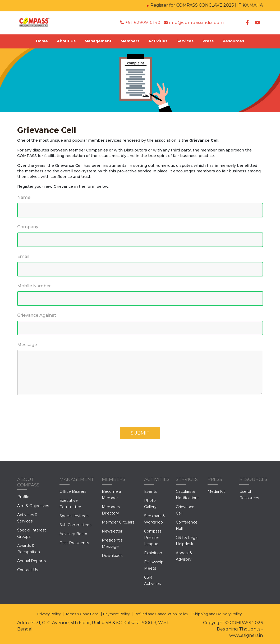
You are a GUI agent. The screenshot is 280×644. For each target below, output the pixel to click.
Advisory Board (73, 534)
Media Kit (216, 491)
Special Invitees (74, 516)
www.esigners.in (246, 635)
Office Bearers (73, 491)
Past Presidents (74, 543)
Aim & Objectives (33, 506)
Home (42, 41)
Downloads (112, 556)
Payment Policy (116, 614)
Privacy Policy (49, 614)
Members (130, 41)
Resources (233, 41)
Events (151, 491)
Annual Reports (31, 561)
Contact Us (27, 570)
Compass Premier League (153, 538)
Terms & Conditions (82, 614)
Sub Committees (75, 525)
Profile (23, 497)
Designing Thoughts (238, 629)
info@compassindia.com (194, 22)
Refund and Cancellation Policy (161, 614)
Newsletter (112, 531)
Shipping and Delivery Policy (217, 614)
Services (185, 41)
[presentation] (57, 414)
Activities (158, 41)
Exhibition (153, 553)
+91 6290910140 (140, 22)
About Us (66, 41)
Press (208, 41)
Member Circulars (118, 522)
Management (98, 41)
